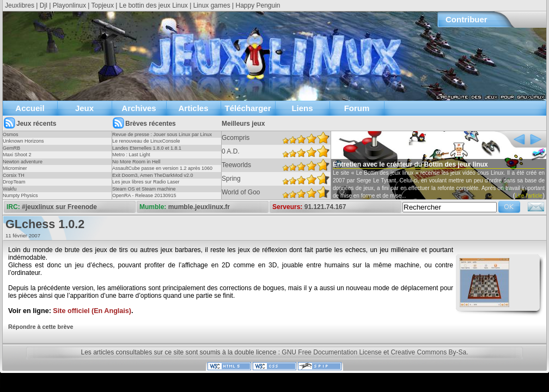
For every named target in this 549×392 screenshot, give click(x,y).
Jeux (84, 108)
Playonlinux (69, 5)
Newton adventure (23, 162)
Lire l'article (529, 196)
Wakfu (10, 189)
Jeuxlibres (20, 5)
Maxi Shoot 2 (17, 155)
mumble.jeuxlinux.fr (199, 207)
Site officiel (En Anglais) (92, 311)
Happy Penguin (258, 5)
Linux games (212, 5)
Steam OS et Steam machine (144, 189)
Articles (193, 108)
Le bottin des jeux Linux (154, 5)
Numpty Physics (20, 195)
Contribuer (466, 19)
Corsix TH (14, 175)
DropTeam (14, 182)
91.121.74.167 (325, 207)
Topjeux (103, 5)
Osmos (11, 134)
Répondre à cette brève (41, 327)
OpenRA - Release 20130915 (144, 195)
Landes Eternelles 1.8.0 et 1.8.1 (147, 148)
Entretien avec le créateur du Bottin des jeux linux (410, 164)
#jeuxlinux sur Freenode (59, 207)
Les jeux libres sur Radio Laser (146, 182)
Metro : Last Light (131, 155)
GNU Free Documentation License (331, 352)
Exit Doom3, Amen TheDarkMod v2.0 (152, 175)
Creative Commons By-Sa (428, 352)
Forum (357, 108)
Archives (139, 108)
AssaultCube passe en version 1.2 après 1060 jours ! (162, 171)
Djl (44, 5)
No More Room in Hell (136, 162)
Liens (302, 108)
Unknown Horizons (23, 141)
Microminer (15, 168)
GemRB (11, 148)
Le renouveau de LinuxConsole (146, 141)
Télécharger (248, 108)
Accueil (30, 108)
